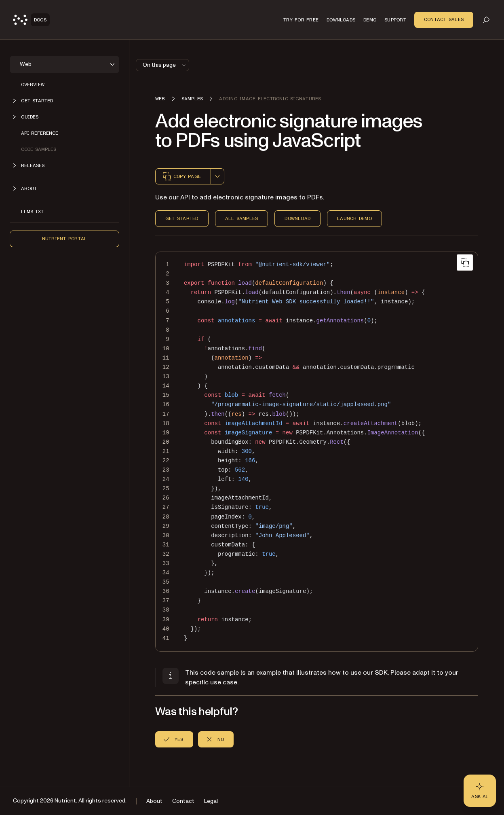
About (154, 801)
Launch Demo (354, 218)
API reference (40, 133)
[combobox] (217, 176)
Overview (33, 85)
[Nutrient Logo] (31, 20)
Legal (211, 801)
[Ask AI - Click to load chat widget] (480, 791)
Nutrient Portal (65, 239)
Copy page (181, 176)
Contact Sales (444, 19)
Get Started (182, 218)
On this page (165, 65)
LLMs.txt (32, 212)
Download (297, 218)
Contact (183, 801)
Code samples (39, 149)
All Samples (242, 218)
